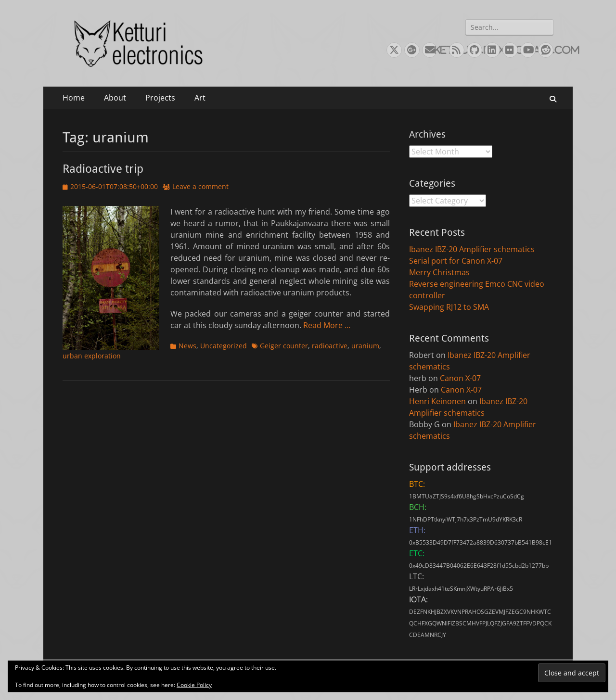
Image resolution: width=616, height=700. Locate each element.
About (115, 98)
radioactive (330, 346)
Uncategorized (224, 346)
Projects (160, 98)
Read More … (327, 325)
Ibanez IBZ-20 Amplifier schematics (472, 249)
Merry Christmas (439, 272)
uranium (365, 346)
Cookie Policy (194, 685)
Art (200, 98)
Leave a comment (200, 186)
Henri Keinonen (437, 401)
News (187, 346)
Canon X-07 (460, 378)
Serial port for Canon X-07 (456, 261)
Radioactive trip (103, 169)
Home (74, 98)
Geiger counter (284, 346)
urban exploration (92, 356)
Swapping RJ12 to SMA (449, 307)
